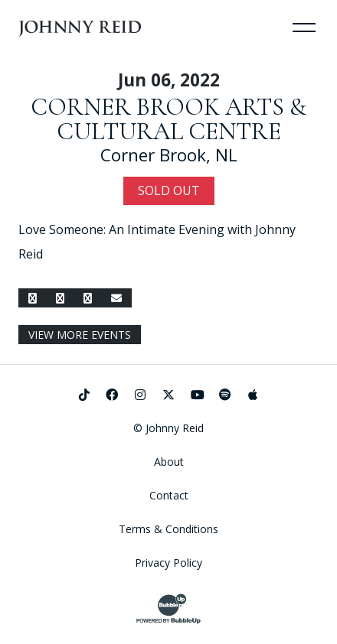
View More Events (80, 335)
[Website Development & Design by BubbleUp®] (168, 609)
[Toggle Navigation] (304, 27)
